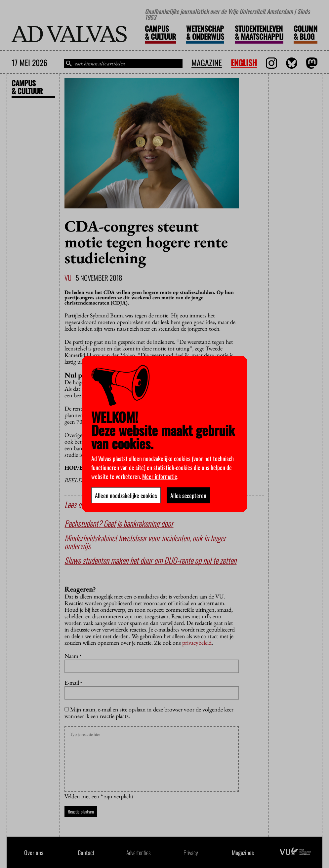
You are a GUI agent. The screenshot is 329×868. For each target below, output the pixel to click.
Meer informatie (160, 476)
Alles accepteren (188, 495)
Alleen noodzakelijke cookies (126, 495)
